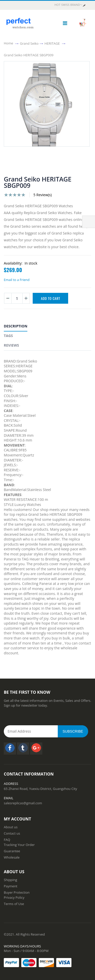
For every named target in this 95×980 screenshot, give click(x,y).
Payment (11, 886)
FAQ (7, 840)
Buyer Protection (17, 892)
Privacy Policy (14, 897)
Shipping (11, 880)
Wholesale (12, 857)
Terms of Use (14, 904)
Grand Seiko (29, 43)
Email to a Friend (17, 280)
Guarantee (12, 851)
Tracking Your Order (19, 845)
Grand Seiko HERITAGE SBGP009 (29, 55)
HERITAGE (52, 43)
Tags (8, 336)
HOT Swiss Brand (70, 5)
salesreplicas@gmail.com (23, 803)
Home (8, 43)
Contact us (12, 833)
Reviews (11, 345)
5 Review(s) (43, 195)
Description (16, 326)
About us (11, 827)
